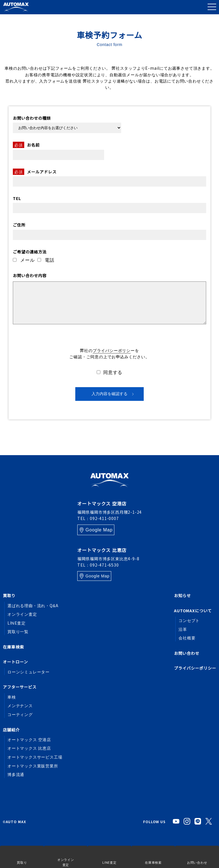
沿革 (183, 629)
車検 (12, 697)
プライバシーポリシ (112, 350)
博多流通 (16, 774)
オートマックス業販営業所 (33, 766)
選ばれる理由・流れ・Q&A (33, 605)
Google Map (99, 530)
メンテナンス (20, 705)
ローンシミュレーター (29, 672)
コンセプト (189, 620)
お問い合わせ (187, 653)
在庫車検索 (13, 647)
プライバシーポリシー (195, 668)
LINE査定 (17, 623)
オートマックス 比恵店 (29, 748)
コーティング (20, 714)
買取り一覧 (18, 631)
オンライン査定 (22, 614)
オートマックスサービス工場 (35, 757)
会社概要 (187, 638)
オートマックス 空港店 (29, 739)
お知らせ (182, 595)
